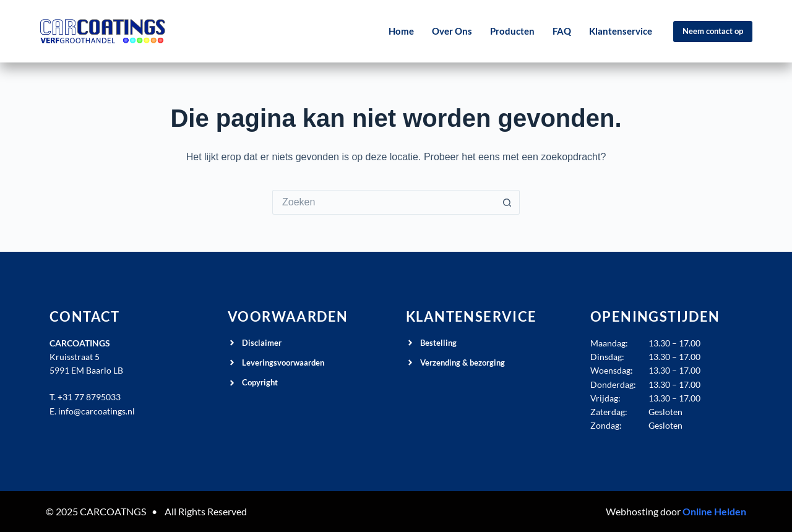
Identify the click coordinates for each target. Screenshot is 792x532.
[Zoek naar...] (384, 202)
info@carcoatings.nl (97, 411)
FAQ (562, 31)
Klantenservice (621, 31)
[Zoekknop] (507, 202)
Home (401, 31)
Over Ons (452, 31)
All (170, 511)
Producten (512, 31)
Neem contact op (713, 31)
